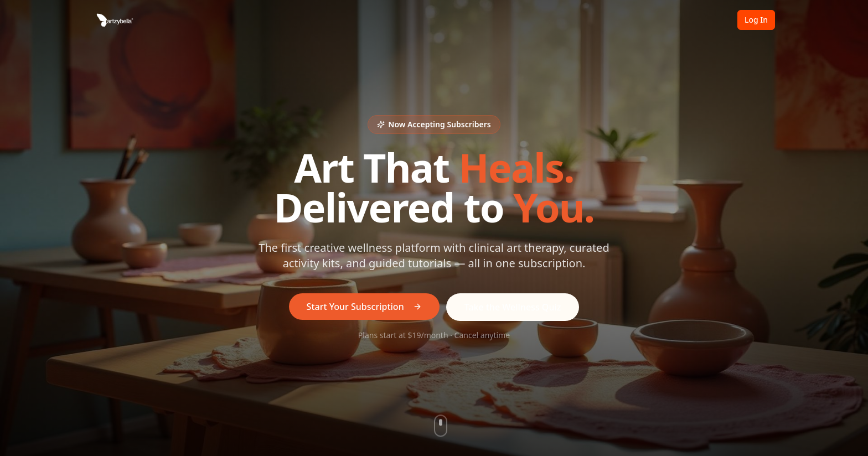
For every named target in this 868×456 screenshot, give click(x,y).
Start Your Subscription (364, 307)
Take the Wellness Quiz (513, 307)
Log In (756, 20)
